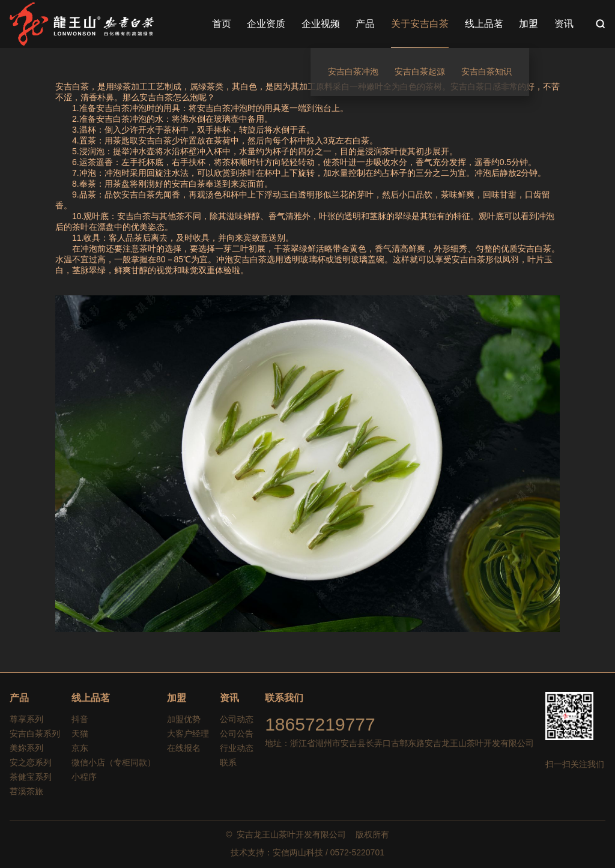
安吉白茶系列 (35, 734)
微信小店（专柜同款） (114, 762)
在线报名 (184, 748)
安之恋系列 (31, 762)
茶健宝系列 (31, 777)
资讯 (229, 698)
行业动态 (237, 748)
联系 (228, 762)
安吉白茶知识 (486, 71)
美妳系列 (26, 748)
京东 (80, 748)
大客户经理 (188, 734)
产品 (19, 698)
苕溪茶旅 (26, 791)
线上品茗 (91, 698)
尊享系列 (26, 719)
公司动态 (237, 719)
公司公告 (237, 734)
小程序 (84, 777)
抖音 (80, 719)
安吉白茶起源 (420, 71)
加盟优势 (184, 719)
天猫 (80, 734)
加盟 (177, 698)
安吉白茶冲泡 (353, 71)
